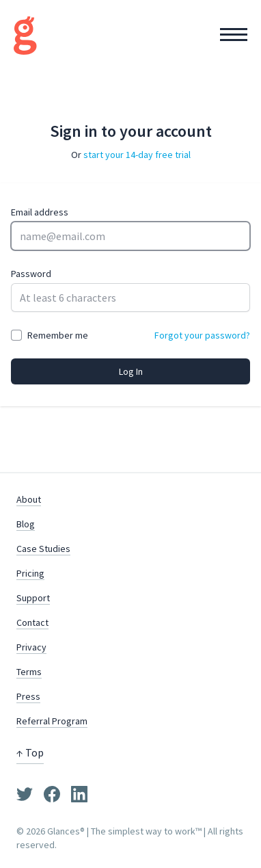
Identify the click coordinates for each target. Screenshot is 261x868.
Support (33, 598)
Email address (40, 212)
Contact (32, 622)
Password (31, 274)
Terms (29, 672)
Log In (131, 371)
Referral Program (52, 721)
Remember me (58, 335)
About (29, 499)
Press (28, 696)
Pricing (30, 573)
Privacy (31, 647)
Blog (26, 524)
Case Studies (43, 549)
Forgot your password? (202, 335)
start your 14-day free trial (137, 155)
